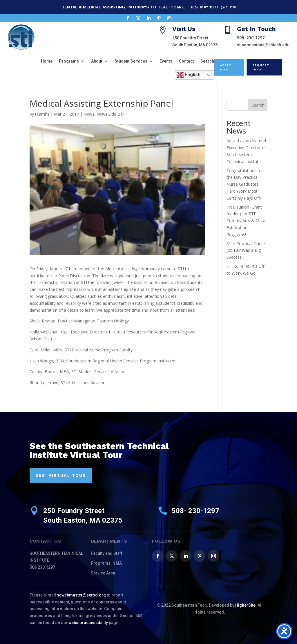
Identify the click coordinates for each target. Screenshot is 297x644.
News (89, 114)
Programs (69, 61)
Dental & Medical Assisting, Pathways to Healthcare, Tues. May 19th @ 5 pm (149, 7)
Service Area (103, 573)
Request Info (261, 67)
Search (207, 61)
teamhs (42, 114)
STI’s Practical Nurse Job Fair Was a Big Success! (246, 250)
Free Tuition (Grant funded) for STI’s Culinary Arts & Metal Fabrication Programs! (246, 221)
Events (166, 61)
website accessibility (88, 623)
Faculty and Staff (107, 553)
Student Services (131, 61)
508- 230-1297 (251, 38)
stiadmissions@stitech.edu (263, 45)
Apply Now (226, 67)
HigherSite (245, 605)
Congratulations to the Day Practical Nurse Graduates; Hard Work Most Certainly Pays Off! (244, 184)
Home (47, 61)
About (97, 61)
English (189, 75)
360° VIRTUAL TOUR (61, 475)
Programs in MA (106, 563)
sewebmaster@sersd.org (81, 595)
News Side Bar (110, 114)
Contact (186, 61)
